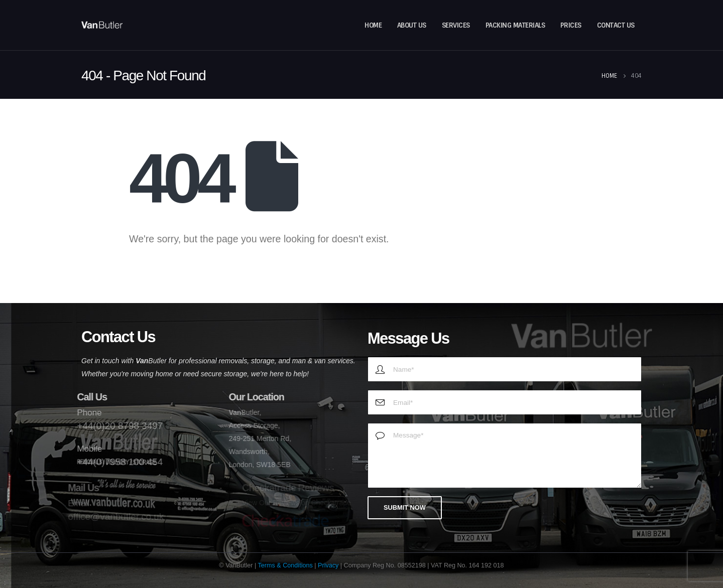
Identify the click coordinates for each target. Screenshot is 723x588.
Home (373, 25)
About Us (412, 25)
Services (456, 25)
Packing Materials (515, 25)
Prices (571, 25)
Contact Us (616, 25)
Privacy (328, 565)
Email (73, 503)
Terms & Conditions (285, 565)
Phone (84, 413)
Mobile (84, 449)
